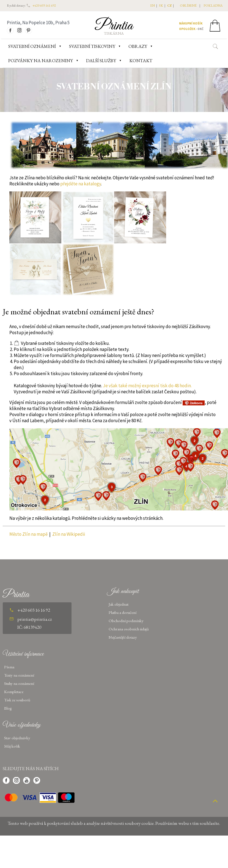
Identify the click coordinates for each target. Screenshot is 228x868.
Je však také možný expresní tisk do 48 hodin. (147, 386)
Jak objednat (119, 604)
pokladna (213, 6)
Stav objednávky (17, 738)
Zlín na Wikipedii (69, 534)
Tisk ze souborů (17, 700)
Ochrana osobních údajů (129, 629)
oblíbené (188, 6)
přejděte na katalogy (81, 184)
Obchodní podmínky (126, 621)
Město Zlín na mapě (28, 534)
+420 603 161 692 (44, 6)
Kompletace (14, 692)
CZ (169, 6)
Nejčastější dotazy (123, 637)
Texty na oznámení (19, 675)
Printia (114, 26)
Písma (9, 667)
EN (153, 6)
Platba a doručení (123, 612)
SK (161, 6)
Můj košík (12, 746)
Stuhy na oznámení (19, 683)
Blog (8, 708)
